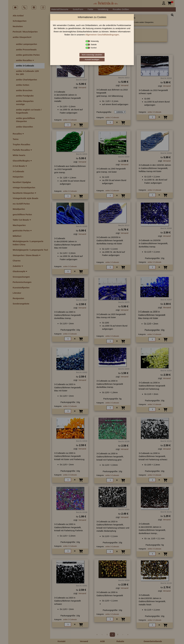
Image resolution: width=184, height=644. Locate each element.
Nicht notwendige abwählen (92, 55)
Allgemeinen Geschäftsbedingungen (102, 35)
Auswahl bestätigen (92, 60)
